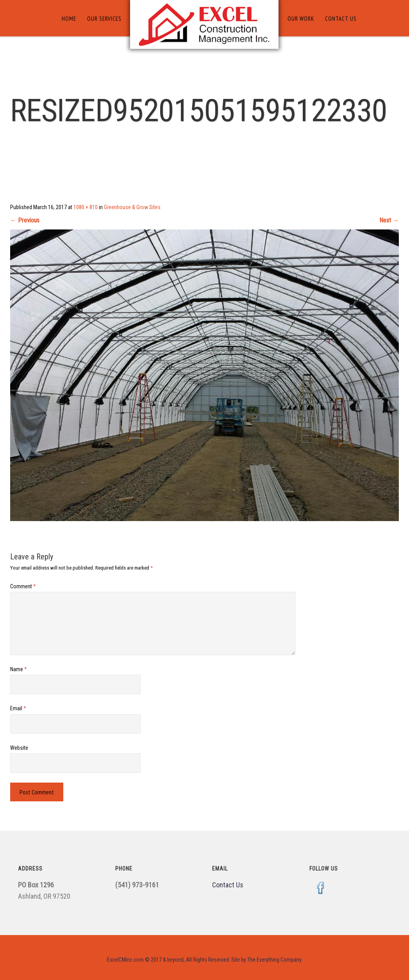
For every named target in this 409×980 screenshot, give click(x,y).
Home (69, 19)
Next (389, 220)
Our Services (104, 19)
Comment (23, 586)
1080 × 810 (86, 207)
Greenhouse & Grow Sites (132, 207)
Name (19, 669)
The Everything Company (274, 960)
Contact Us (341, 19)
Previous (25, 220)
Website (19, 748)
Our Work (301, 19)
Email (18, 708)
